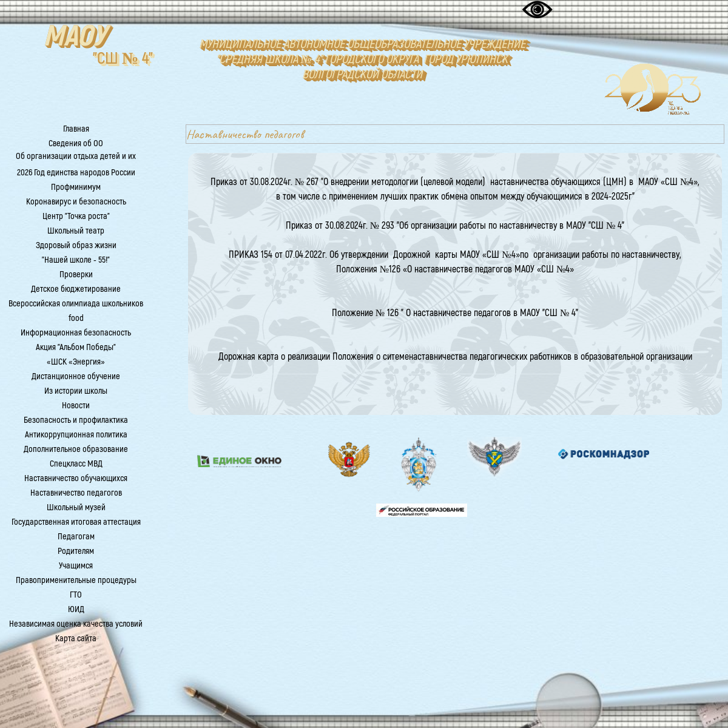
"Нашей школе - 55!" (76, 260)
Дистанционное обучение (76, 376)
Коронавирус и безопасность (76, 202)
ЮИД (76, 609)
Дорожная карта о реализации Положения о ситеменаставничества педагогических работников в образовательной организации (455, 357)
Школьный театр (76, 231)
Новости (76, 406)
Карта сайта (76, 639)
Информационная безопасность (76, 333)
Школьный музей (76, 507)
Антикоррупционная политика (76, 435)
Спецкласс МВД (76, 464)
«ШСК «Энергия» (76, 362)
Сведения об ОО (76, 143)
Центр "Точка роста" (76, 216)
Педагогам (76, 537)
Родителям (76, 551)
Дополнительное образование (76, 449)
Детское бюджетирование (76, 289)
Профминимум (76, 187)
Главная (76, 129)
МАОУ (75, 36)
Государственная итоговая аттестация (76, 522)
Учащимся (76, 566)
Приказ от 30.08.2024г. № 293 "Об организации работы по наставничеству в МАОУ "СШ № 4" (455, 226)
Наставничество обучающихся (76, 478)
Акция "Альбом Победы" (76, 347)
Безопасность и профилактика (76, 420)
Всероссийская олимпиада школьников (76, 304)
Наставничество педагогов (76, 493)
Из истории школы (76, 391)
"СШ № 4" (123, 59)
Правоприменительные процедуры (76, 580)
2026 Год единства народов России (76, 173)
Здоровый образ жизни (76, 245)
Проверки (76, 275)
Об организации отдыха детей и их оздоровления (76, 162)
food (76, 318)
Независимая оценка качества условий (76, 624)
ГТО (76, 595)
